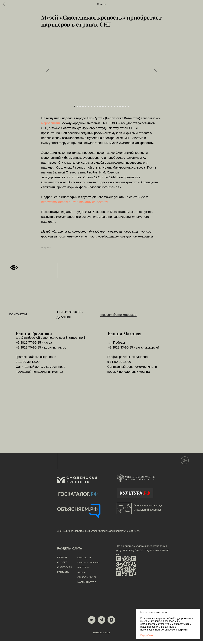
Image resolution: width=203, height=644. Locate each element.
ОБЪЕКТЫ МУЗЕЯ (87, 580)
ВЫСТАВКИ (83, 570)
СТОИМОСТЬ (84, 561)
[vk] (92, 623)
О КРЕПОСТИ (64, 570)
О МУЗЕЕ (62, 565)
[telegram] (101, 623)
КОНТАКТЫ (63, 575)
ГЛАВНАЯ (62, 560)
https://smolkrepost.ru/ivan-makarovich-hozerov (74, 203)
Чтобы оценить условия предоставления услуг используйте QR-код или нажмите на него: (143, 553)
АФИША (82, 575)
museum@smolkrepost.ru (118, 318)
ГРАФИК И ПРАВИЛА (88, 566)
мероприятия (51, 125)
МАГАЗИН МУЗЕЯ (87, 585)
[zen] (111, 623)
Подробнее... (148, 635)
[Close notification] (197, 611)
